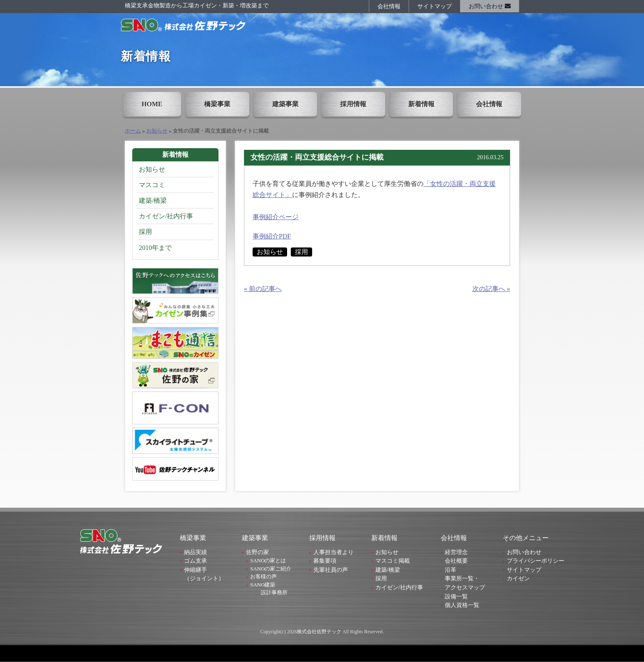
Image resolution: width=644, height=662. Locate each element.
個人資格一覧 (462, 605)
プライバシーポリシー (536, 561)
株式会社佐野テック (319, 632)
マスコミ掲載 (393, 561)
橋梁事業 (217, 104)
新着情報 (421, 104)
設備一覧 (456, 596)
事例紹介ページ (276, 217)
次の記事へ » (491, 289)
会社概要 (456, 561)
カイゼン (518, 578)
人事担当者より (333, 552)
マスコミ (152, 185)
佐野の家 (258, 552)
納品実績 (195, 552)
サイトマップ (435, 6)
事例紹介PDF (272, 236)
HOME (152, 104)
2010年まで (155, 248)
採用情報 (353, 104)
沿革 (451, 570)
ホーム (133, 131)
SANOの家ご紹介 (271, 569)
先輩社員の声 (331, 570)
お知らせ (157, 131)
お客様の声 (263, 576)
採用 (301, 252)
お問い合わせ (490, 6)
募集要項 (325, 561)
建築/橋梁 (153, 200)
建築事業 (285, 104)
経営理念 (456, 552)
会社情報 (389, 6)
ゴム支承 (195, 561)
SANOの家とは (268, 560)
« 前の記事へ (263, 289)
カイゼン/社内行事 (166, 216)
